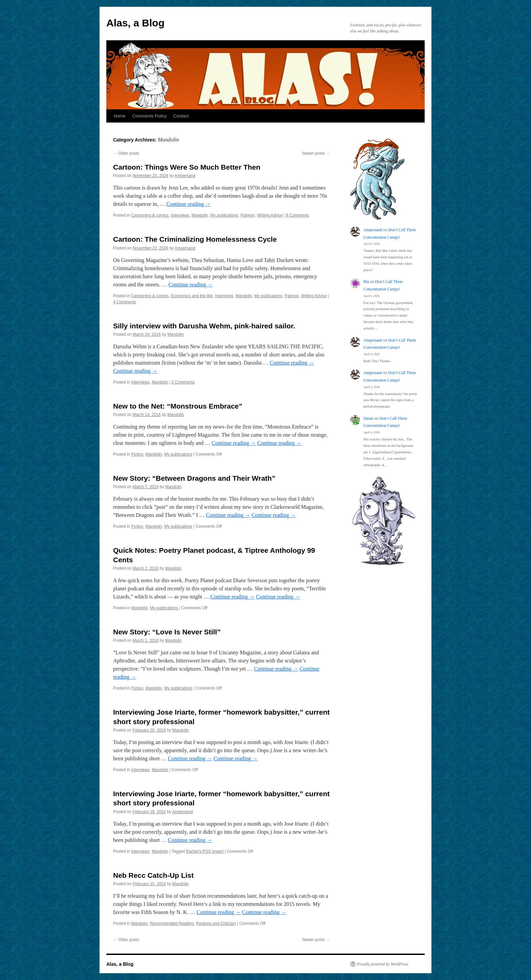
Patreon (248, 215)
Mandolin (200, 215)
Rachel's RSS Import (205, 851)
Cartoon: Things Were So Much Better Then (187, 167)
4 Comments (125, 302)
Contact (181, 116)
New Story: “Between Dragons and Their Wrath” (194, 478)
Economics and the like (192, 296)
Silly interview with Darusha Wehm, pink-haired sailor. (204, 326)
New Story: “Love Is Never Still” (167, 632)
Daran (368, 418)
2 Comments (183, 382)
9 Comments (298, 215)
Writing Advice (270, 215)
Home (120, 116)
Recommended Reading (172, 923)
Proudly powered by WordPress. (383, 964)
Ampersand (185, 176)
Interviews (180, 215)
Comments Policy (150, 116)
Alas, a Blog (135, 23)
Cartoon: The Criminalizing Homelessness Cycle (195, 239)
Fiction (137, 454)
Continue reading (188, 204)
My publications (224, 215)
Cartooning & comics (150, 215)
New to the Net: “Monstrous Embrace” (178, 406)
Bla (366, 282)
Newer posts (316, 153)
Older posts (126, 153)
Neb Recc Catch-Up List (153, 875)
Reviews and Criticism (216, 923)
